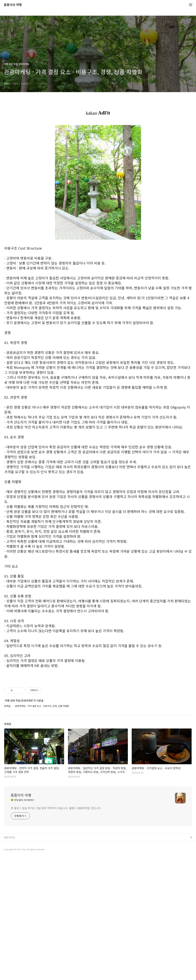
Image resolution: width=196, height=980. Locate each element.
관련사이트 (10, 960)
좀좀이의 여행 (13, 5)
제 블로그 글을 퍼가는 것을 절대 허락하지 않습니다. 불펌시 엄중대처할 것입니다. (56, 930)
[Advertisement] (98, 703)
